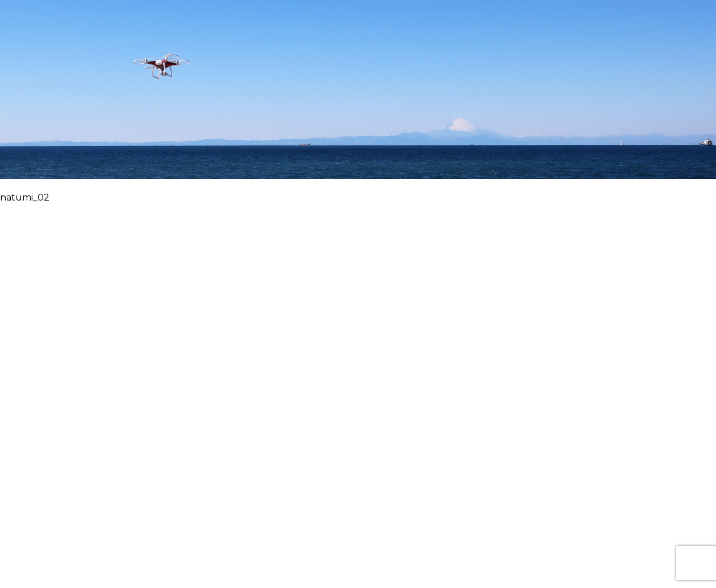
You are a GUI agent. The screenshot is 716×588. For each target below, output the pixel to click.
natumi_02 (25, 197)
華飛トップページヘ (358, 99)
